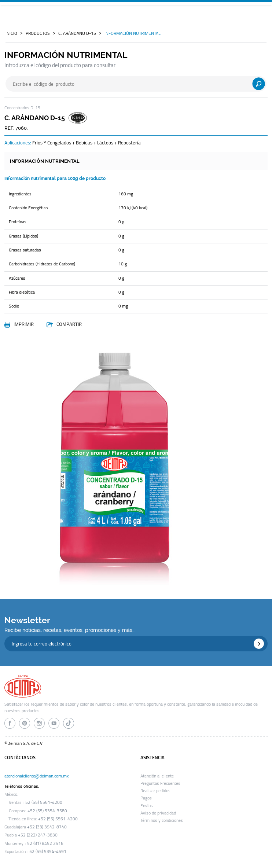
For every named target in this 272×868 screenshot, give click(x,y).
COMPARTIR (69, 324)
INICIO (11, 33)
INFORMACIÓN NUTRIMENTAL (133, 33)
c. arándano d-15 (77, 33)
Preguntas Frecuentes (160, 783)
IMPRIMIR (24, 324)
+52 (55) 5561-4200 (43, 802)
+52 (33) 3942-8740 (47, 827)
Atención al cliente (157, 776)
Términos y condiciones (162, 820)
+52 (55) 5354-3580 (47, 811)
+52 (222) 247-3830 (38, 835)
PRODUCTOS (38, 33)
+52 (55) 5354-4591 (47, 852)
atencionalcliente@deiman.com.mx (36, 776)
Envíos (147, 806)
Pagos (146, 798)
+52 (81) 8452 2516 (44, 843)
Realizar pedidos (155, 791)
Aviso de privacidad (158, 813)
